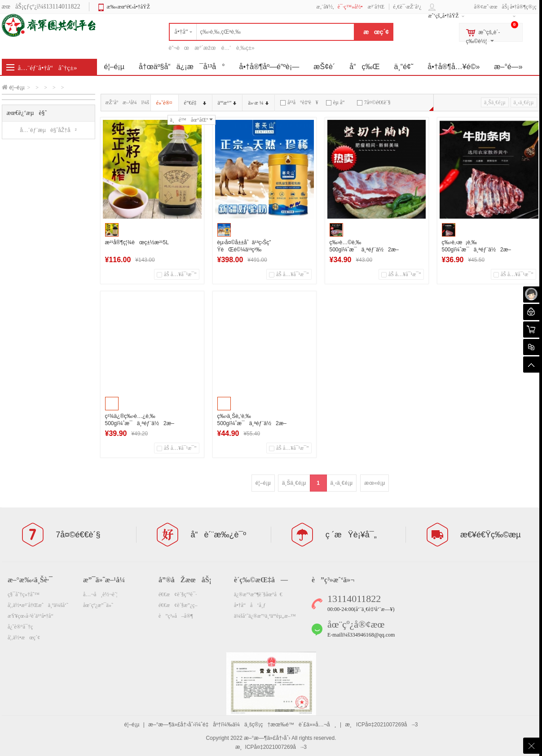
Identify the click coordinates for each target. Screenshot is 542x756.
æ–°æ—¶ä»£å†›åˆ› (267, 738)
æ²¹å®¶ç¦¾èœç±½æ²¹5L (137, 242)
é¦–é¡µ (17, 88)
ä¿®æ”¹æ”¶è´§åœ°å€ (258, 594)
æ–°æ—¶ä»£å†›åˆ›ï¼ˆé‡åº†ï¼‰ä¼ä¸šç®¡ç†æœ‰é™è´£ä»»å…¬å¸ (242, 725)
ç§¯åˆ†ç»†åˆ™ (24, 594)
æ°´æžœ (205, 48)
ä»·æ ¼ (258, 103)
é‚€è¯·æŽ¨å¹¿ (407, 7)
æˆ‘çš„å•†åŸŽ (444, 16)
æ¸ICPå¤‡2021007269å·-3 (381, 725)
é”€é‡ (195, 103)
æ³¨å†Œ (376, 7)
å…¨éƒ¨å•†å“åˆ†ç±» (48, 68)
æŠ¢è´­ (324, 67)
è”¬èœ (179, 48)
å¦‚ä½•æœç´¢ (24, 637)
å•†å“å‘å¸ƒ (250, 605)
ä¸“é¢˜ (404, 67)
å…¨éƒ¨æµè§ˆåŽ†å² (48, 130)
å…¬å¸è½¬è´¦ (100, 594)
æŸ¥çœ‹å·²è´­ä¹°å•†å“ (33, 616)
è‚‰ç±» (245, 48)
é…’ (226, 48)
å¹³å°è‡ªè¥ (299, 102)
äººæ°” (227, 103)
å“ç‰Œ (364, 67)
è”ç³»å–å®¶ (176, 616)
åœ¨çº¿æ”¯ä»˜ (98, 605)
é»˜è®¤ (164, 103)
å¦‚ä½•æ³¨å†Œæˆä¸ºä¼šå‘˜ (38, 605)
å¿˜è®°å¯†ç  (23, 627)
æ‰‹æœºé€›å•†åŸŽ (128, 7)
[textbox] (262, 32)
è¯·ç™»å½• (350, 7)
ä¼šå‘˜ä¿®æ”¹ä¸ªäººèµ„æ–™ (265, 616)
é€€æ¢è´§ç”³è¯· (178, 594)
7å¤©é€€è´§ (374, 102)
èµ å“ (338, 102)
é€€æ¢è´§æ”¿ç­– (178, 605)
